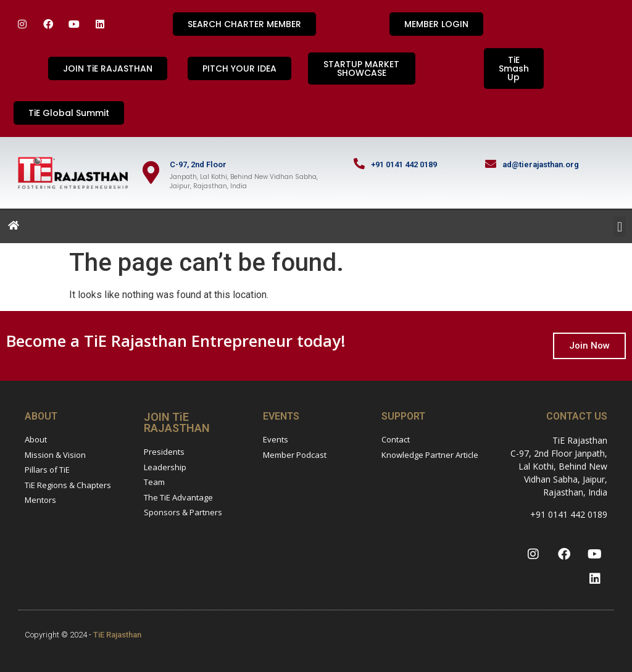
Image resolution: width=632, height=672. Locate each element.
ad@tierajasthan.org (541, 164)
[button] (619, 227)
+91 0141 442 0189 (404, 164)
